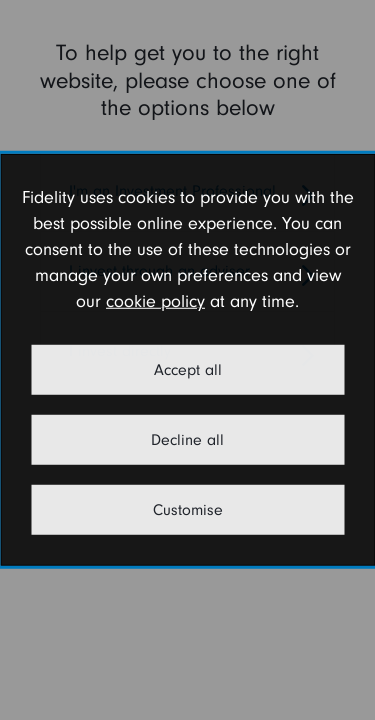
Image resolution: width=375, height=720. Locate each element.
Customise (188, 510)
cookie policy (155, 301)
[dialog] (187, 360)
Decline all (187, 440)
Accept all (188, 370)
